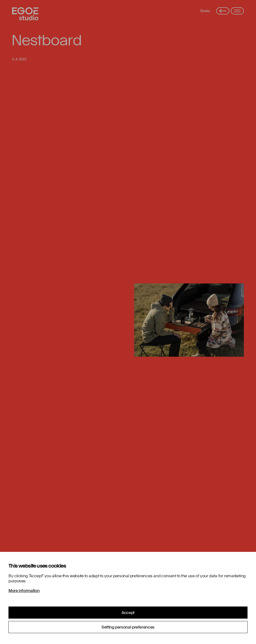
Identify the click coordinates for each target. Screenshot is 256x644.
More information (24, 590)
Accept (128, 612)
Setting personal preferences (128, 627)
